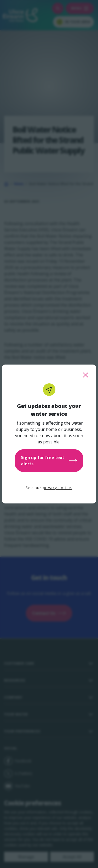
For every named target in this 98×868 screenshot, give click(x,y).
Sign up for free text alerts (49, 461)
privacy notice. (58, 488)
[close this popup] (85, 375)
